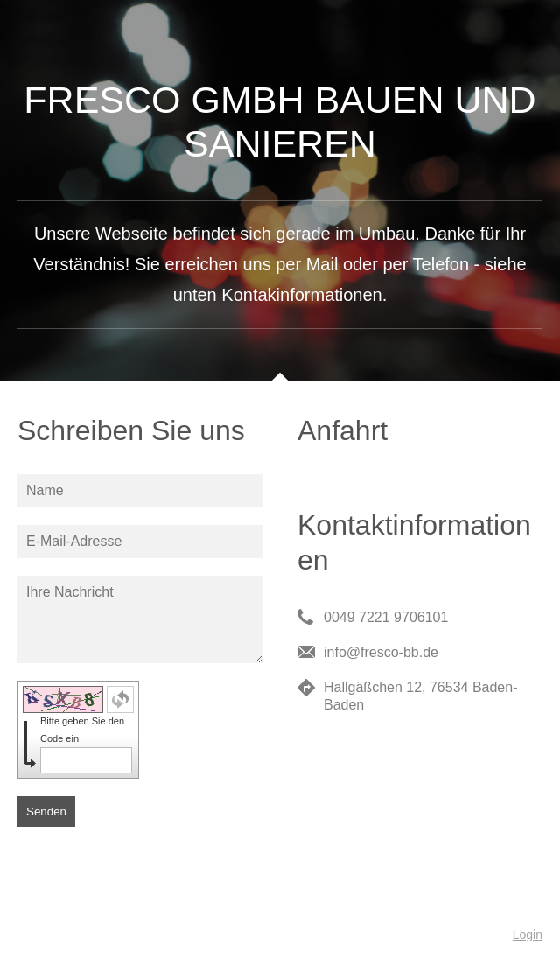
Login (528, 934)
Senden (46, 811)
